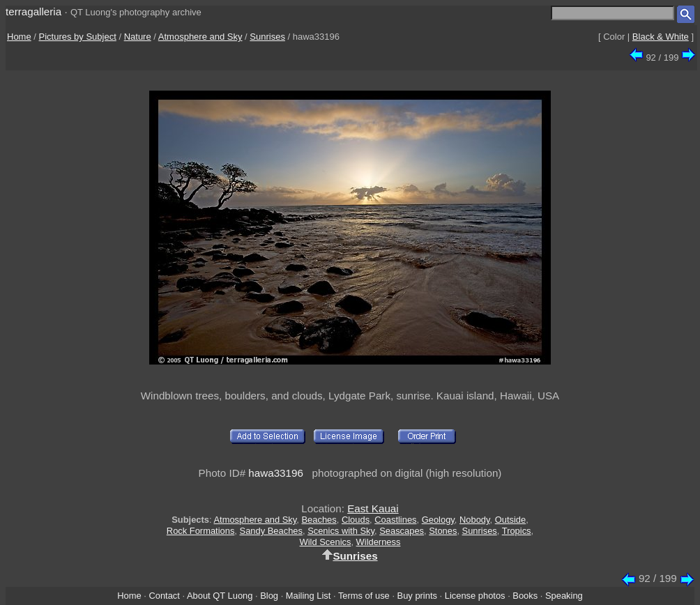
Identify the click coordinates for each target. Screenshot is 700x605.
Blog (269, 596)
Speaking (564, 596)
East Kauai (373, 508)
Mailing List (309, 596)
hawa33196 (276, 473)
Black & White (661, 37)
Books (525, 596)
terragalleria (33, 12)
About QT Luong (220, 596)
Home (19, 37)
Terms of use (364, 596)
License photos (475, 596)
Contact (164, 596)
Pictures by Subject (78, 37)
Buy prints (417, 596)
